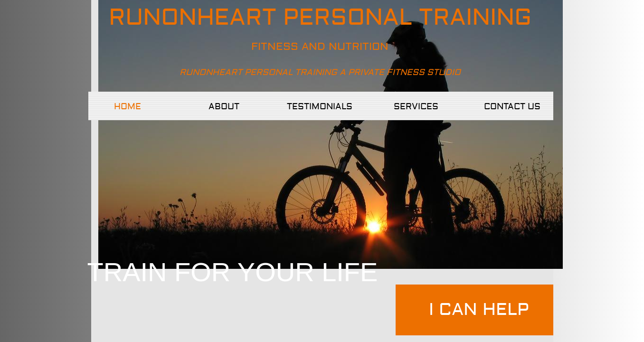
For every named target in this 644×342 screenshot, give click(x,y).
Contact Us (512, 107)
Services (416, 107)
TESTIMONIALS (320, 107)
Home (128, 107)
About (224, 107)
